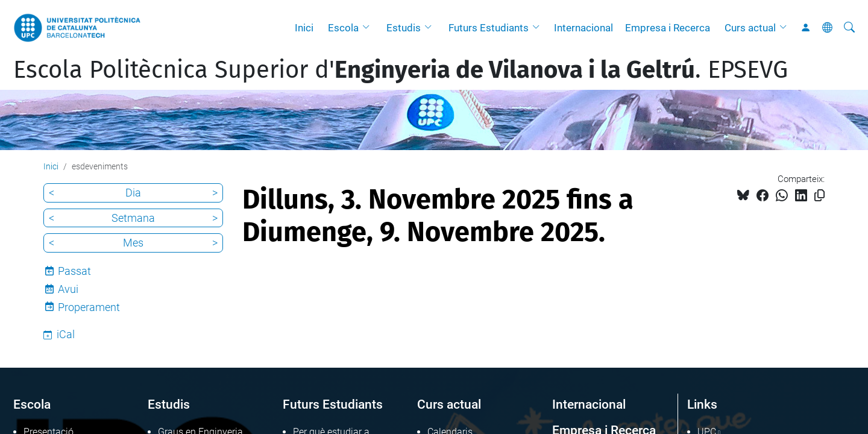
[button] (369, 28)
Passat (74, 271)
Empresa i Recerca (668, 28)
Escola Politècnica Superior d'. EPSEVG (401, 70)
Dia (133, 193)
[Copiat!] (819, 196)
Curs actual (750, 28)
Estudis (404, 28)
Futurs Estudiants (489, 28)
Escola (343, 28)
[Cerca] (849, 28)
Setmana (133, 218)
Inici (304, 28)
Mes (133, 243)
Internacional (583, 28)
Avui (68, 289)
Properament (89, 307)
